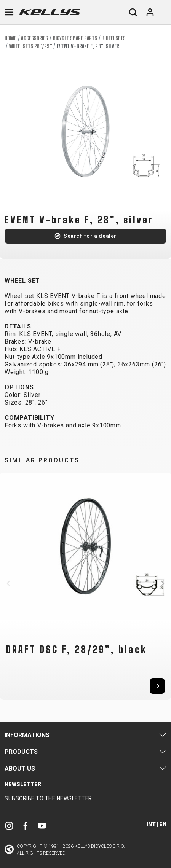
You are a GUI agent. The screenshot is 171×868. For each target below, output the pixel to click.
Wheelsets (114, 38)
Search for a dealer (90, 236)
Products (21, 752)
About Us (20, 768)
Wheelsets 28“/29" (31, 46)
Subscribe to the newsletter (48, 798)
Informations (27, 735)
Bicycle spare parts (75, 38)
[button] (8, 583)
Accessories (34, 38)
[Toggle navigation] (9, 12)
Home (10, 38)
